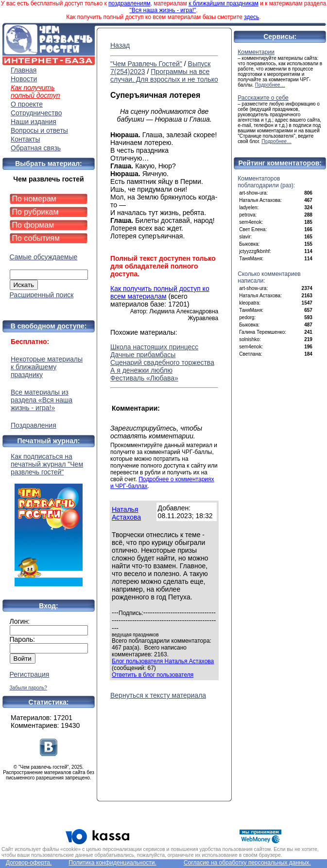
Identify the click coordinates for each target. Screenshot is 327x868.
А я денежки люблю (141, 370)
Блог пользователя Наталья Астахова (163, 661)
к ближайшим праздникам (224, 3)
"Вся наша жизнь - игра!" (163, 10)
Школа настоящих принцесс (154, 347)
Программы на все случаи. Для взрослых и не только (164, 75)
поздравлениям (129, 3)
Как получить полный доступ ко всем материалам (160, 292)
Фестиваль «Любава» (144, 378)
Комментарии (256, 52)
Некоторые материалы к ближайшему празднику (47, 367)
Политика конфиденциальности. (112, 863)
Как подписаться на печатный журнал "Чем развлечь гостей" (49, 519)
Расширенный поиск (42, 295)
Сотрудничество (36, 113)
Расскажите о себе (263, 98)
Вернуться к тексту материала (158, 695)
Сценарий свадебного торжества (162, 362)
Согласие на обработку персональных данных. (247, 863)
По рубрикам (35, 212)
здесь (251, 17)
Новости (24, 79)
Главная (24, 70)
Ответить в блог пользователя (153, 675)
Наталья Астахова (126, 513)
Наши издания (34, 122)
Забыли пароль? (28, 688)
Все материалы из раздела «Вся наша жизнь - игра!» (42, 400)
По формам (33, 225)
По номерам (34, 199)
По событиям (36, 238)
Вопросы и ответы (39, 130)
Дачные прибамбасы (143, 355)
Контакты (25, 139)
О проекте (27, 104)
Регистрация (30, 674)
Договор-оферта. (29, 863)
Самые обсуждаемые (44, 257)
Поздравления (34, 425)
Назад (120, 45)
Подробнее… (270, 85)
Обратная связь (36, 148)
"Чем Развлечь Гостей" (146, 64)
